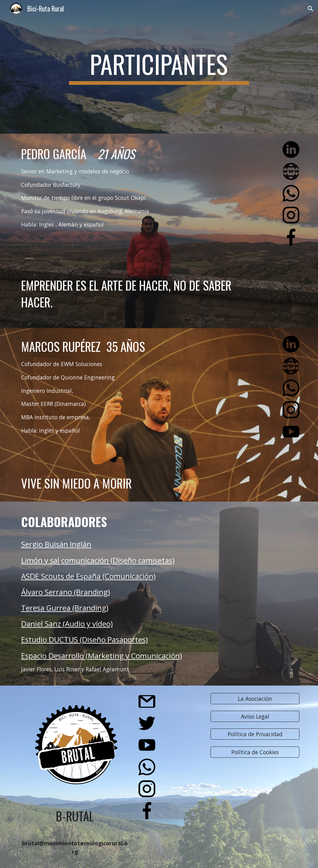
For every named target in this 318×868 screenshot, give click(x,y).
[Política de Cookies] (255, 752)
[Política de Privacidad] (255, 734)
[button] (311, 9)
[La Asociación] (255, 698)
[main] (159, 67)
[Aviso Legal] (255, 716)
